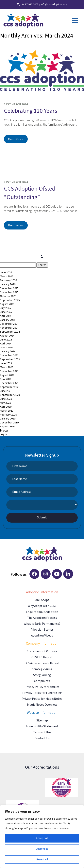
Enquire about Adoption (42, 612)
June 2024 (6, 340)
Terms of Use (42, 732)
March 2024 (7, 348)
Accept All (42, 838)
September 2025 (10, 300)
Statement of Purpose (42, 651)
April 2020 (6, 407)
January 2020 (8, 419)
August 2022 (7, 375)
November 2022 (9, 371)
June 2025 (6, 312)
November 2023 (9, 355)
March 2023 (7, 367)
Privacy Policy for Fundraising (42, 693)
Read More (16, 139)
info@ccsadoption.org (54, 5)
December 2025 (9, 288)
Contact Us (42, 738)
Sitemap (42, 721)
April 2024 (6, 344)
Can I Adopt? (42, 600)
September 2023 (10, 359)
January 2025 (8, 320)
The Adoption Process (42, 618)
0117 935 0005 (30, 5)
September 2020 (10, 395)
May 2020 (5, 403)
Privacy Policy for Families (42, 687)
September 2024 (10, 332)
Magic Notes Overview (42, 705)
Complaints (42, 681)
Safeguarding (42, 675)
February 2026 (8, 280)
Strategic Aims (42, 669)
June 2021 (6, 391)
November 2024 (9, 328)
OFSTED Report (42, 657)
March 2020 (7, 411)
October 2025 (8, 296)
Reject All (42, 860)
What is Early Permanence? (42, 624)
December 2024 (9, 324)
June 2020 (6, 399)
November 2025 (9, 292)
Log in (3, 434)
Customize (42, 849)
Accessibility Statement (42, 726)
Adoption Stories (42, 630)
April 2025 (6, 316)
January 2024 (8, 352)
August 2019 (7, 427)
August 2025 (7, 304)
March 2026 (7, 276)
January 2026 (8, 284)
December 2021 (9, 383)
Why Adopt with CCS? (42, 606)
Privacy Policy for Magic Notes (42, 699)
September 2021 (10, 387)
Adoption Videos (42, 636)
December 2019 (9, 423)
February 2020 (8, 415)
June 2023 (6, 363)
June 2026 (6, 273)
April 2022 (6, 379)
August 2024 (7, 336)
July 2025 (5, 308)
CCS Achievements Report (42, 663)
